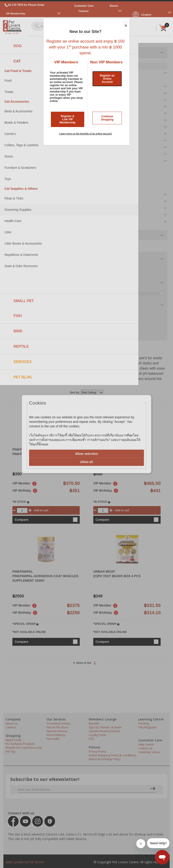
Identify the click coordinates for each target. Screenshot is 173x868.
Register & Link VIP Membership (67, 119)
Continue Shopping (107, 118)
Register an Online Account (107, 79)
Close (125, 23)
